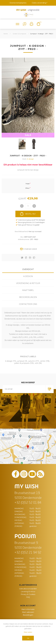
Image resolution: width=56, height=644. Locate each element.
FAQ (28, 597)
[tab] (28, 269)
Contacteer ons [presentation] (28, 304)
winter (43, 361)
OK (28, 638)
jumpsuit (21, 361)
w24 (37, 363)
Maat (28, 183)
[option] (22, 144)
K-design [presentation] (28, 276)
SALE (28, 135)
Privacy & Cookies (28, 594)
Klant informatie (28, 609)
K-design (30, 159)
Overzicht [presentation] (28, 269)
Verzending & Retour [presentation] (28, 283)
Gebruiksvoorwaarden (28, 589)
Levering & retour (28, 592)
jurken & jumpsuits (22, 363)
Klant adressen (28, 612)
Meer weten (28, 632)
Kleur (28, 188)
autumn (32, 361)
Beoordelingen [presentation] (28, 297)
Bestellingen (28, 615)
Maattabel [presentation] (28, 290)
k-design (9, 361)
